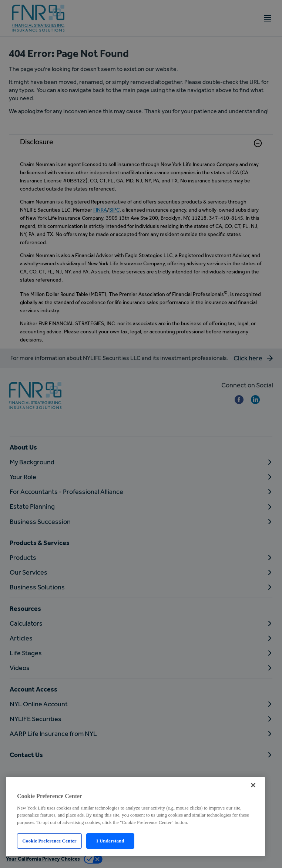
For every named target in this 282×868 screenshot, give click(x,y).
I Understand (110, 841)
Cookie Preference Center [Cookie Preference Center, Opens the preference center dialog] (49, 841)
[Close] (253, 785)
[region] (135, 817)
